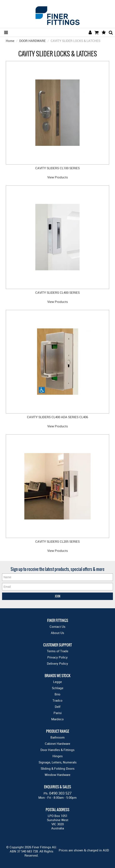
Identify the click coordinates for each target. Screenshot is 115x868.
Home (10, 41)
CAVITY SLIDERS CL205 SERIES (57, 541)
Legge (57, 682)
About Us (57, 633)
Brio (57, 694)
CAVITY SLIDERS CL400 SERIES (57, 293)
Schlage (58, 688)
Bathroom (57, 737)
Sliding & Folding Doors (58, 768)
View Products (58, 177)
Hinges (58, 756)
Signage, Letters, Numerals (58, 762)
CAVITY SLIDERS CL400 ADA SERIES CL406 (57, 417)
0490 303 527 (60, 793)
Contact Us (57, 627)
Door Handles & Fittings (57, 750)
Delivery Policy (57, 663)
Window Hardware (57, 775)
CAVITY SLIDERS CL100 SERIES (57, 168)
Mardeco (57, 719)
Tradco (57, 700)
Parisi (58, 713)
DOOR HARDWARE (32, 41)
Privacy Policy (57, 657)
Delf (58, 707)
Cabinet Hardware (57, 744)
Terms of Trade (58, 651)
